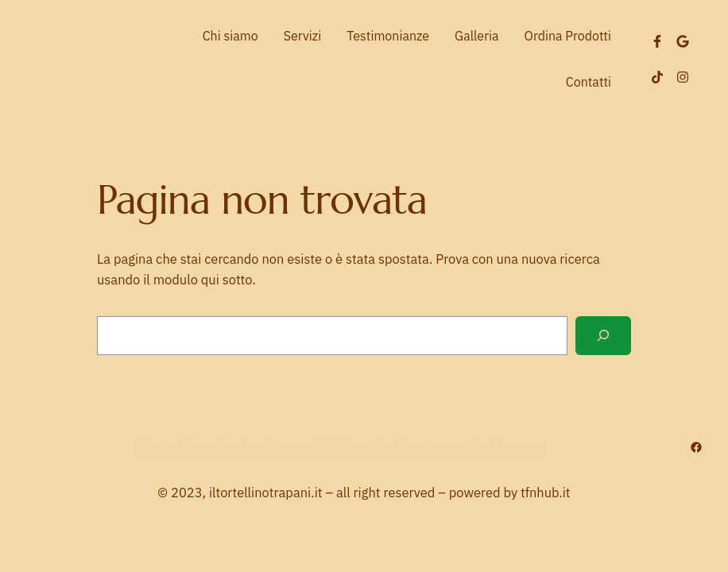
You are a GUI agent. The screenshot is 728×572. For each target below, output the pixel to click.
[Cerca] (603, 336)
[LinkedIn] (682, 41)
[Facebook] (657, 41)
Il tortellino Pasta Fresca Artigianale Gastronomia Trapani (339, 448)
